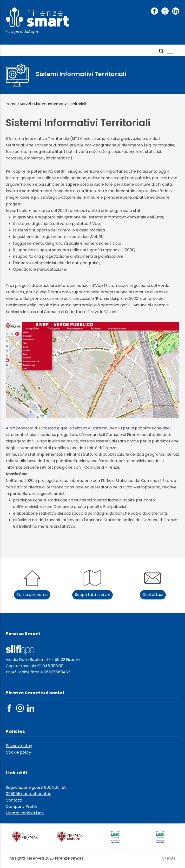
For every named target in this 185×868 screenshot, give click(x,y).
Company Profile (22, 806)
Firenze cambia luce (25, 813)
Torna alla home (32, 595)
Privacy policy (19, 746)
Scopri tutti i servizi (92, 595)
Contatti (14, 800)
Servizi (25, 104)
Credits (169, 858)
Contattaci (153, 595)
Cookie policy (18, 752)
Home (11, 104)
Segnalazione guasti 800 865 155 (36, 787)
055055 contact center (28, 794)
